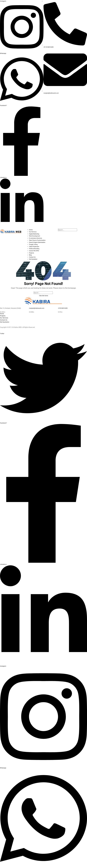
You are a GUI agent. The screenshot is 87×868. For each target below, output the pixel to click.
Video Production (35, 246)
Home (31, 230)
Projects (32, 253)
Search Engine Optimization (38, 242)
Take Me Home (44, 295)
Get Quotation (34, 259)
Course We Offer (34, 250)
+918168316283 (63, 308)
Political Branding (35, 248)
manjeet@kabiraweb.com (37, 308)
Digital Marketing (35, 234)
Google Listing (34, 244)
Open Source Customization (38, 240)
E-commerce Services (36, 238)
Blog (31, 255)
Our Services (33, 232)
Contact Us (33, 257)
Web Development (35, 236)
